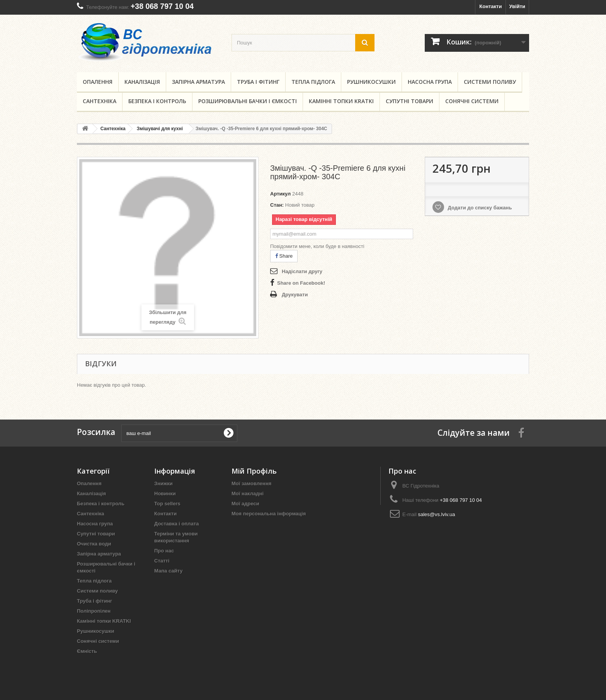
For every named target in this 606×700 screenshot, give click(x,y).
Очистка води (94, 544)
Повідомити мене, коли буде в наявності (317, 246)
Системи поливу (490, 82)
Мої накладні (248, 494)
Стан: (277, 205)
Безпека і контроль (157, 101)
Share (284, 256)
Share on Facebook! (301, 283)
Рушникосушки (371, 82)
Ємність (87, 651)
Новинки (165, 494)
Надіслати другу (302, 271)
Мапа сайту (168, 571)
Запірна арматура (198, 82)
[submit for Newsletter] (228, 433)
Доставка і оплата (176, 524)
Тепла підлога (313, 82)
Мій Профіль (254, 471)
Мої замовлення (251, 483)
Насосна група (430, 82)
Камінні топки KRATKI (341, 101)
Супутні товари (409, 101)
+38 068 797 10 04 (162, 6)
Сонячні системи (472, 101)
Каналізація (142, 82)
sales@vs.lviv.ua (436, 514)
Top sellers (167, 504)
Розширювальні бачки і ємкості (248, 101)
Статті (162, 561)
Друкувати (295, 295)
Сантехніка (100, 101)
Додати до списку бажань (479, 208)
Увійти (517, 6)
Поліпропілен (94, 611)
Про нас (164, 551)
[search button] (365, 43)
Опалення (98, 82)
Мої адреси (245, 504)
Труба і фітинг (258, 82)
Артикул (280, 194)
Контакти (490, 6)
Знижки (163, 483)
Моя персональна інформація (269, 514)
